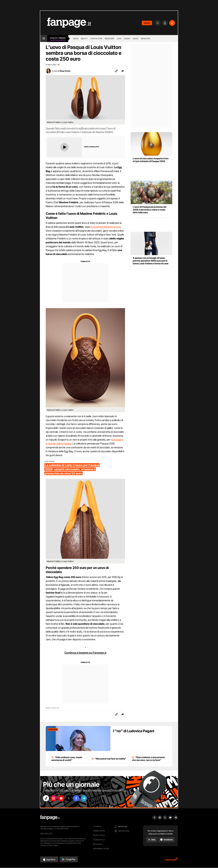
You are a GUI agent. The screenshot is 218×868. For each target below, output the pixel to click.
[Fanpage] (50, 818)
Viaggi (135, 39)
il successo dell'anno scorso (106, 227)
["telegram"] (85, 798)
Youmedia (97, 826)
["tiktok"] (46, 798)
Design (127, 39)
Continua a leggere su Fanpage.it (85, 653)
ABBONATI (147, 23)
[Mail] (152, 840)
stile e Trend (58, 38)
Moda (76, 39)
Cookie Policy (99, 840)
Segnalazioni (99, 831)
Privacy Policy (99, 835)
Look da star (96, 39)
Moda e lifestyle (52, 708)
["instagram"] (54, 798)
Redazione (97, 844)
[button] (122, 71)
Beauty (84, 39)
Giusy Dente (65, 71)
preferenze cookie (101, 849)
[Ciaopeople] (171, 860)
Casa (119, 39)
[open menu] (44, 39)
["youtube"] (62, 798)
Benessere (109, 39)
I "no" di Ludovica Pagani (134, 731)
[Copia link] (116, 71)
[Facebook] (167, 840)
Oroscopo (145, 39)
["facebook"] (77, 798)
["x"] (70, 798)
